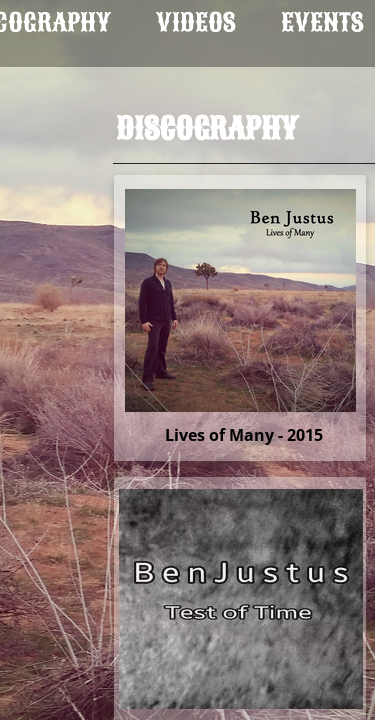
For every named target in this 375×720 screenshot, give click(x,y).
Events (322, 22)
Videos (196, 22)
